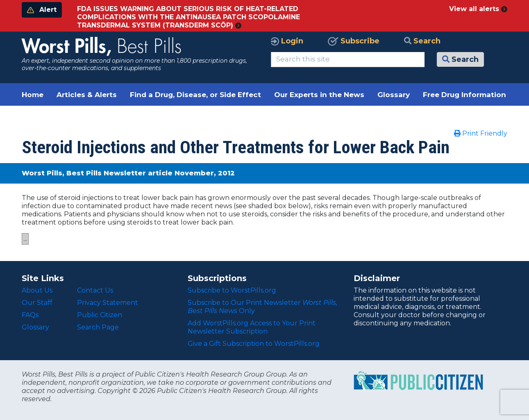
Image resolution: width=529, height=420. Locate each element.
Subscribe (354, 41)
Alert (42, 10)
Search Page (98, 327)
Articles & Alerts (87, 95)
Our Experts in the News (319, 95)
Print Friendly (481, 133)
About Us (37, 290)
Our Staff (37, 303)
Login (287, 41)
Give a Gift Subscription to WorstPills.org (254, 344)
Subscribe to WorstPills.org (232, 290)
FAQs (30, 315)
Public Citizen (100, 315)
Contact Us (95, 290)
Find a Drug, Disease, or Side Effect (195, 95)
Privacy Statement (108, 303)
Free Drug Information (464, 95)
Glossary (394, 95)
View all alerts (478, 9)
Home (33, 95)
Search (422, 41)
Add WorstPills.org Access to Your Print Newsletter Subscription (252, 327)
